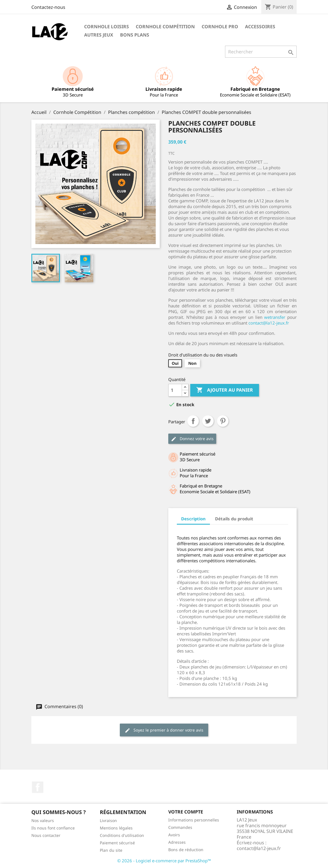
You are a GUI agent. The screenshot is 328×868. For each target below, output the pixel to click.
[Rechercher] (261, 52)
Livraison (108, 820)
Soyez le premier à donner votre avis (164, 730)
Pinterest (223, 421)
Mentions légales (116, 828)
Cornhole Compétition (165, 27)
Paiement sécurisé (117, 843)
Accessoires (260, 27)
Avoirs (174, 835)
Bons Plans (135, 35)
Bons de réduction (186, 850)
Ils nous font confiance (53, 828)
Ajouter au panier (225, 390)
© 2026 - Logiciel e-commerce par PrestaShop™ (164, 861)
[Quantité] (175, 390)
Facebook (38, 787)
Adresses (177, 842)
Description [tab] (193, 519)
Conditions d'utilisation (122, 835)
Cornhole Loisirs (107, 27)
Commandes (180, 827)
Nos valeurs (43, 820)
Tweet (208, 421)
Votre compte (186, 812)
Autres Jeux (99, 35)
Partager (193, 421)
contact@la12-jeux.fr (269, 323)
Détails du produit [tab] (234, 519)
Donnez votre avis (192, 439)
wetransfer (275, 317)
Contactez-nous (48, 7)
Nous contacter (46, 835)
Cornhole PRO (220, 27)
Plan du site (111, 850)
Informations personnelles (194, 820)
